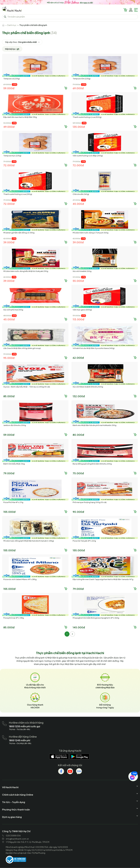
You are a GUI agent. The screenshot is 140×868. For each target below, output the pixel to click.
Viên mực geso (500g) (82, 310)
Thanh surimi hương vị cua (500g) (87, 117)
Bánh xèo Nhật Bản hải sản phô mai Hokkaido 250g (95, 425)
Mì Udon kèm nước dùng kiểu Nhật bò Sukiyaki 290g (26, 271)
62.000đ (78, 358)
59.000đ (9, 88)
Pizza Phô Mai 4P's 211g (13, 502)
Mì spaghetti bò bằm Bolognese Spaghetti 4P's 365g (96, 618)
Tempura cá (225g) (12, 79)
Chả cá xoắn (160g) (81, 194)
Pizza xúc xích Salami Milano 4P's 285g (20, 579)
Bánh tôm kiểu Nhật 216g (14, 464)
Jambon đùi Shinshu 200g (15, 425)
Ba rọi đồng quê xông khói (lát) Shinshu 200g (92, 464)
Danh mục (12, 25)
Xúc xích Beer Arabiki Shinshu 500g (88, 387)
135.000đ (79, 127)
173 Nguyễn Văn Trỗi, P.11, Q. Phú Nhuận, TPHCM (26, 842)
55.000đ (78, 281)
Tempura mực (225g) (12, 156)
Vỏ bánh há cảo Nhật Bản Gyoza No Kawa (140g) (94, 348)
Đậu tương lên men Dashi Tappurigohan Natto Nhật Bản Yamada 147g (103, 579)
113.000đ (78, 319)
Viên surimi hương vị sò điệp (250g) (88, 156)
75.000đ (78, 473)
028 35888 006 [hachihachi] (11, 836)
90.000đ (78, 512)
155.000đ (9, 512)
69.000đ (78, 88)
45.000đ (78, 204)
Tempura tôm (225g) (82, 79)
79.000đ (9, 473)
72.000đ (9, 165)
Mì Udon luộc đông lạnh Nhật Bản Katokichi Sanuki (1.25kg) (29, 541)
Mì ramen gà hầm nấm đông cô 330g (19, 233)
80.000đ (78, 435)
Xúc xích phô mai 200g (13, 310)
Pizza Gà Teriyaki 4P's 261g (84, 541)
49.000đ (9, 127)
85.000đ (9, 396)
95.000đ (9, 358)
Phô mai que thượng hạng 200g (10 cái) (90, 502)
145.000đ (79, 627)
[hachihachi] (70, 3)
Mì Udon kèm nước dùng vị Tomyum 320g (91, 233)
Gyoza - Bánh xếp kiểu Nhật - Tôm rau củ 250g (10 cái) (27, 387)
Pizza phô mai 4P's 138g (14, 618)
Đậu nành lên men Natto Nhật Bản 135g (20, 117)
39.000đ (9, 242)
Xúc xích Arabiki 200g (82, 271)
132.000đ (79, 396)
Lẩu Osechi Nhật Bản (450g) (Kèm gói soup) (22, 348)
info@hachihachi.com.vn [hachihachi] (15, 839)
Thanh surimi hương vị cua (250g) (18, 194)
